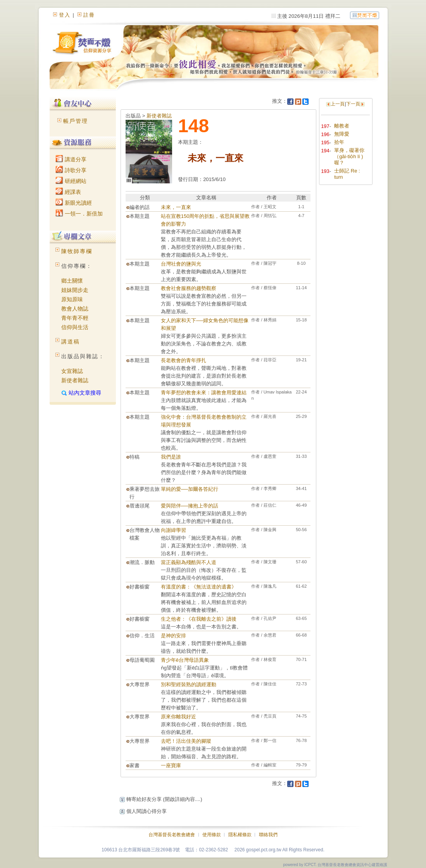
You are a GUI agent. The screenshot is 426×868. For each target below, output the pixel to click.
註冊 (89, 15)
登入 (65, 15)
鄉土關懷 (72, 281)
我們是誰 (171, 457)
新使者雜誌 (75, 380)
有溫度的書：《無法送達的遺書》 (199, 587)
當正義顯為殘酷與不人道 (189, 562)
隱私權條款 (240, 835)
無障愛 (342, 134)
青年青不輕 (75, 318)
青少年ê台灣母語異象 (185, 660)
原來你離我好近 (179, 717)
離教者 (342, 126)
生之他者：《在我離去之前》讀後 (199, 619)
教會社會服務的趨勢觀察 (189, 288)
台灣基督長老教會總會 (172, 835)
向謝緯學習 (173, 530)
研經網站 (71, 181)
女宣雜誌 (72, 371)
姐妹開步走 (75, 290)
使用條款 (212, 835)
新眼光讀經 (74, 203)
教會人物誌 (75, 309)
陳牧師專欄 (77, 251)
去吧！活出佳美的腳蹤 (186, 741)
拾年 (339, 142)
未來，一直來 (176, 207)
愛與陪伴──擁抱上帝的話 (190, 506)
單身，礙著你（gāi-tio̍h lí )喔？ (349, 156)
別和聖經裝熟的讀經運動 (189, 684)
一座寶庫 (171, 765)
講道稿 (71, 342)
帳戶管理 (76, 121)
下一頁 (353, 104)
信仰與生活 (75, 327)
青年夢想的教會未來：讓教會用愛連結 (204, 393)
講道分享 (71, 159)
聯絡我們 (268, 835)
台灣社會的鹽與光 (181, 264)
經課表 (68, 192)
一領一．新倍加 (79, 214)
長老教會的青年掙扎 (184, 360)
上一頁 (338, 104)
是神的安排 (173, 636)
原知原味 (72, 299)
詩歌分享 (71, 170)
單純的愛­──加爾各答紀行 (190, 489)
